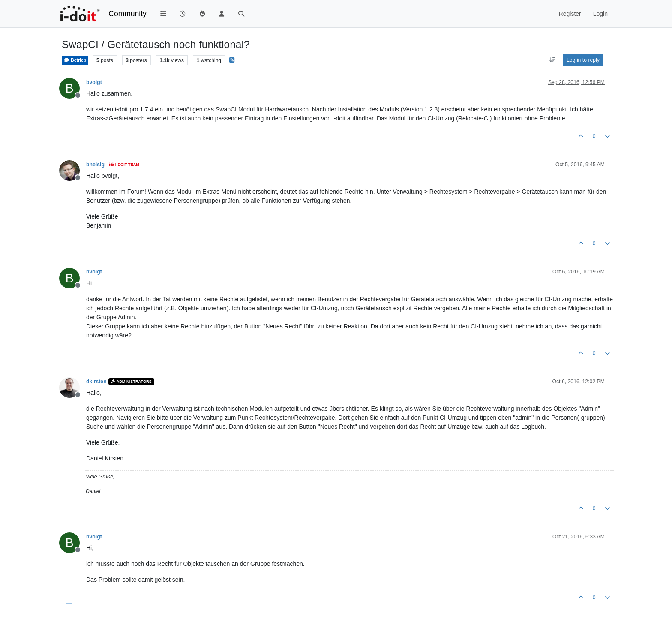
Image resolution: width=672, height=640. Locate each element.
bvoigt (94, 82)
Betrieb (75, 60)
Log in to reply (583, 60)
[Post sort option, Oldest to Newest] (552, 60)
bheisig (95, 165)
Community (127, 14)
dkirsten (96, 382)
